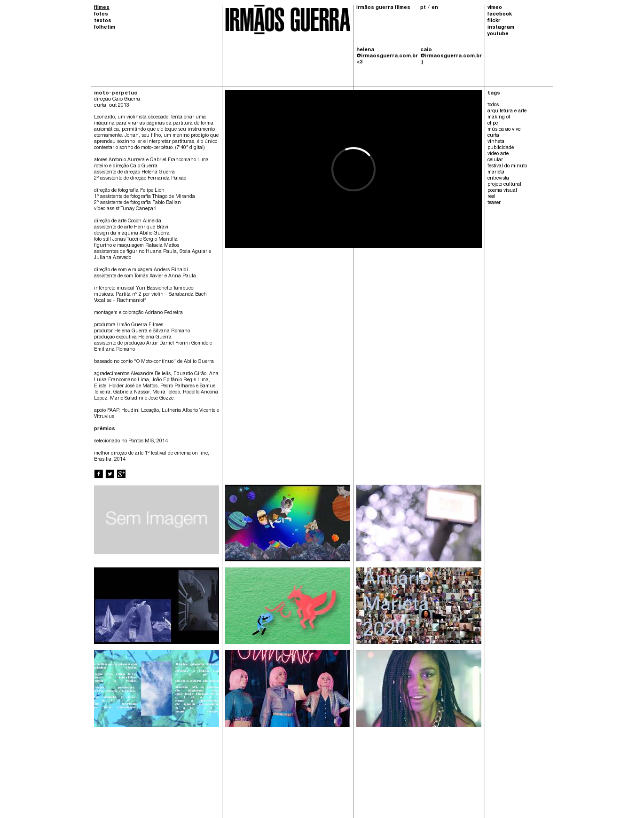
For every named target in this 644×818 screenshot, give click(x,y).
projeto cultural (504, 185)
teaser (494, 203)
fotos (101, 15)
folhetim (105, 28)
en (435, 8)
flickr (494, 21)
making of (499, 118)
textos (103, 21)
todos (493, 105)
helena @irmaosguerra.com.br (387, 53)
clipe (493, 124)
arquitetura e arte (507, 111)
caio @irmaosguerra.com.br (451, 53)
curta (493, 136)
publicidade (501, 148)
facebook (500, 15)
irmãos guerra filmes (383, 8)
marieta (496, 173)
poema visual (502, 191)
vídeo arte (498, 154)
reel (491, 197)
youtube (498, 34)
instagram (501, 28)
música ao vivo (504, 130)
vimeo (495, 8)
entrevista (498, 179)
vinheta (496, 142)
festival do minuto (507, 166)
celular (495, 160)
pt (423, 8)
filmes (102, 8)
